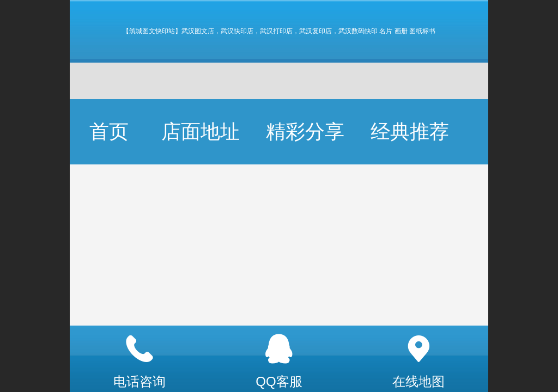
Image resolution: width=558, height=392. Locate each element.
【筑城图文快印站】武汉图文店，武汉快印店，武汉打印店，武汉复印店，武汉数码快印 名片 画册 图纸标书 (279, 31)
